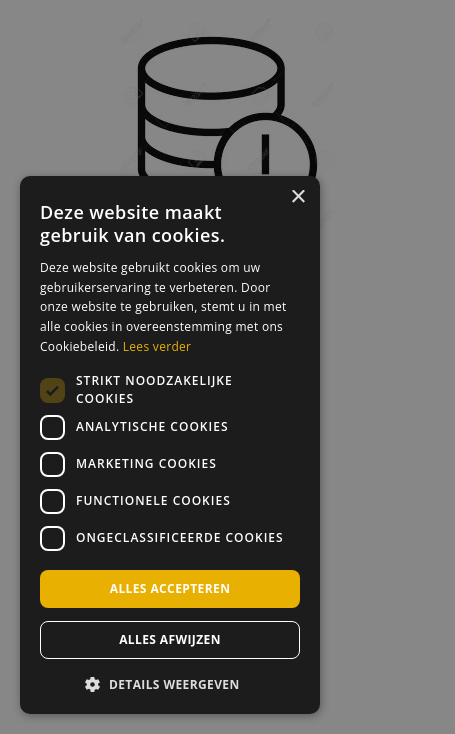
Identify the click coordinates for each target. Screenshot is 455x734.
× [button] (297, 197)
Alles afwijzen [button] (170, 639)
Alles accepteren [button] (170, 588)
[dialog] (170, 445)
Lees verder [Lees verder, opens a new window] (157, 346)
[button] (170, 683)
